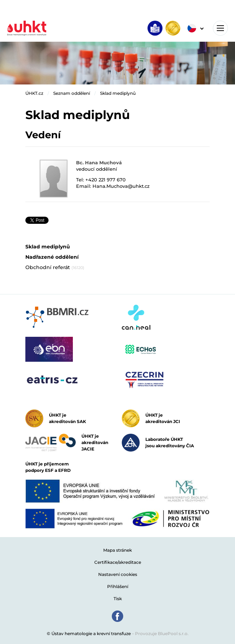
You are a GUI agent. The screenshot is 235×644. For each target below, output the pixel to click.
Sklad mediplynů (118, 93)
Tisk (118, 599)
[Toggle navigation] (220, 28)
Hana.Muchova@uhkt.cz (121, 186)
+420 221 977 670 (106, 180)
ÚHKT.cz (34, 93)
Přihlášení (118, 586)
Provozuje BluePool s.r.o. (162, 633)
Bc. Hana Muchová (99, 163)
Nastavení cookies (118, 574)
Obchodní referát (55, 267)
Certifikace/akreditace (118, 562)
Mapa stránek (117, 550)
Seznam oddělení (72, 93)
